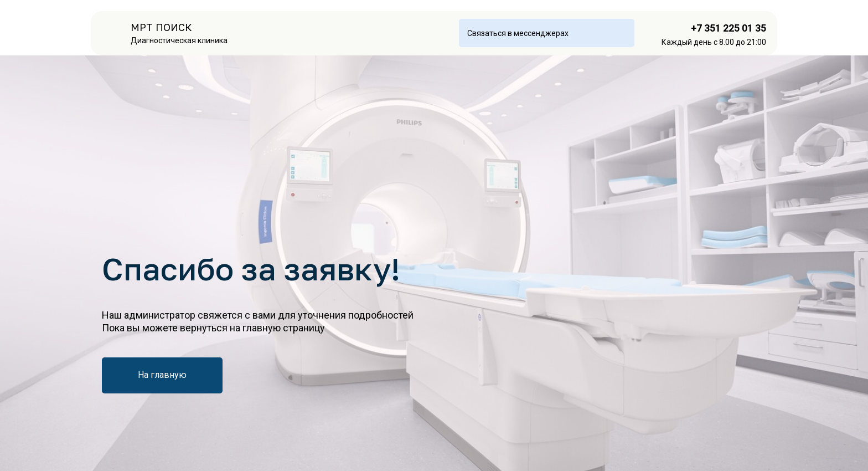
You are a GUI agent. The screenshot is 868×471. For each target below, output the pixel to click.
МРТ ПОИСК (161, 27)
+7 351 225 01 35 (728, 28)
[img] (114, 33)
